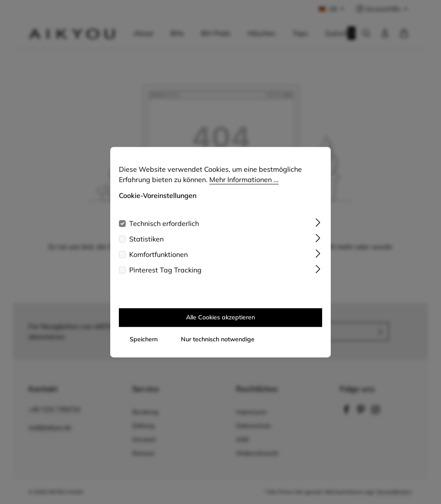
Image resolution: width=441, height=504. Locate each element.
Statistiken (146, 247)
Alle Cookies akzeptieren (220, 326)
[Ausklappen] (318, 230)
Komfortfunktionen (158, 263)
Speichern (144, 348)
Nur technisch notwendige (218, 348)
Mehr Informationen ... (244, 188)
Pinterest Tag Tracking (165, 278)
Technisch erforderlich (164, 232)
